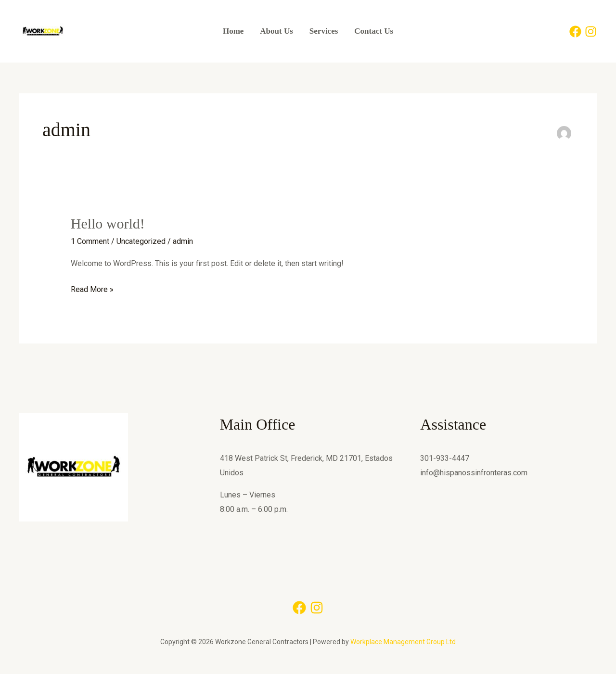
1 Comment (90, 241)
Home (233, 31)
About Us (276, 31)
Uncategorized (141, 241)
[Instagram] (591, 32)
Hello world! (108, 223)
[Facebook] (575, 32)
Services (324, 31)
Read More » (92, 288)
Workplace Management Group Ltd (403, 642)
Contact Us (374, 31)
